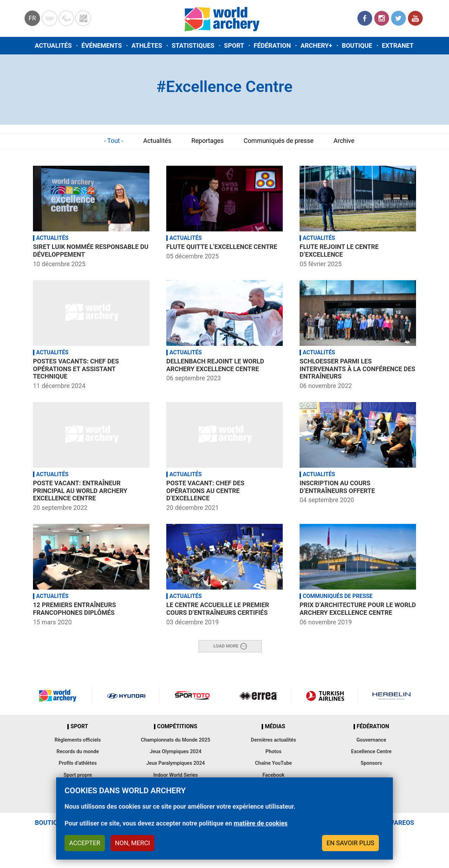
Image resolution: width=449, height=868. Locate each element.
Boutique (357, 45)
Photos (274, 752)
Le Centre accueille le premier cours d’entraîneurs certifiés (218, 609)
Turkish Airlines (325, 696)
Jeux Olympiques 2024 (176, 752)
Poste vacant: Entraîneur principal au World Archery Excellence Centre (80, 491)
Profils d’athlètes (78, 763)
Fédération (272, 45)
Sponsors (371, 763)
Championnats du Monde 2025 (175, 740)
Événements (102, 45)
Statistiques (193, 45)
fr (32, 18)
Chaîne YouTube (273, 763)
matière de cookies (261, 823)
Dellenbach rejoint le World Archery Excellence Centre (215, 365)
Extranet (397, 45)
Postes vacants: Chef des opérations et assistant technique (76, 369)
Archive (344, 141)
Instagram (382, 18)
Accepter (85, 843)
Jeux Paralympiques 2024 (176, 763)
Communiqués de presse (279, 141)
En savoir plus (350, 843)
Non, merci (133, 843)
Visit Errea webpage (259, 696)
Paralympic (66, 18)
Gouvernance (371, 740)
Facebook (365, 18)
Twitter (398, 18)
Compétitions (177, 726)
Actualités (53, 45)
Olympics (49, 18)
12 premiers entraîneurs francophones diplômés (75, 609)
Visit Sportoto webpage (193, 696)
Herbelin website (392, 696)
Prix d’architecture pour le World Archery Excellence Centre (358, 609)
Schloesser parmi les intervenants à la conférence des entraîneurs (357, 369)
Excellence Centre (371, 752)
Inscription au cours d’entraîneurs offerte (337, 487)
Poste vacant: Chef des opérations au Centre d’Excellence (205, 491)
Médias (275, 726)
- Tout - (114, 141)
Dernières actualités (273, 740)
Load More (226, 646)
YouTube (415, 18)
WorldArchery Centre (83, 18)
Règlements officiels (78, 740)
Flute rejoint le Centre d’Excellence (339, 251)
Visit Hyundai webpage (126, 696)
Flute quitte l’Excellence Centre (222, 247)
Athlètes (147, 45)
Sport (234, 45)
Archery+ (316, 45)
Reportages (207, 141)
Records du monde (78, 752)
